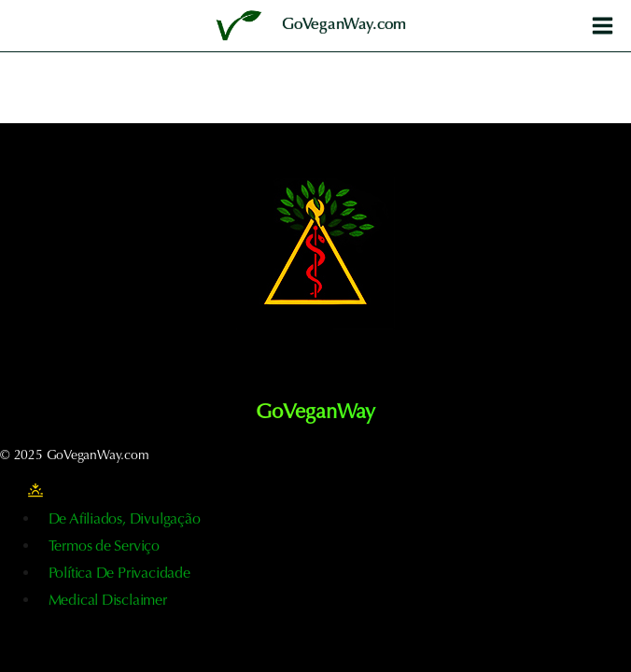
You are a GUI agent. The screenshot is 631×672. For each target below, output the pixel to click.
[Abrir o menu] (602, 25)
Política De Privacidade (119, 574)
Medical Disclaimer (108, 601)
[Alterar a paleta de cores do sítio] (35, 491)
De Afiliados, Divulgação (125, 520)
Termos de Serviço (104, 547)
